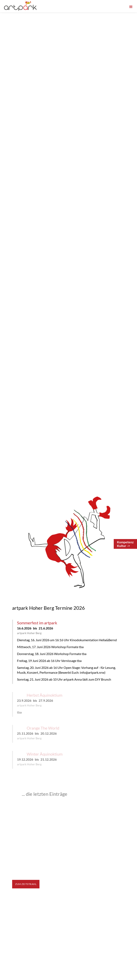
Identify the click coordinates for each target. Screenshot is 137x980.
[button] (131, 6)
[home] (20, 6)
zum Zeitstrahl (26, 884)
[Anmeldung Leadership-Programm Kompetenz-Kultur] (125, 544)
